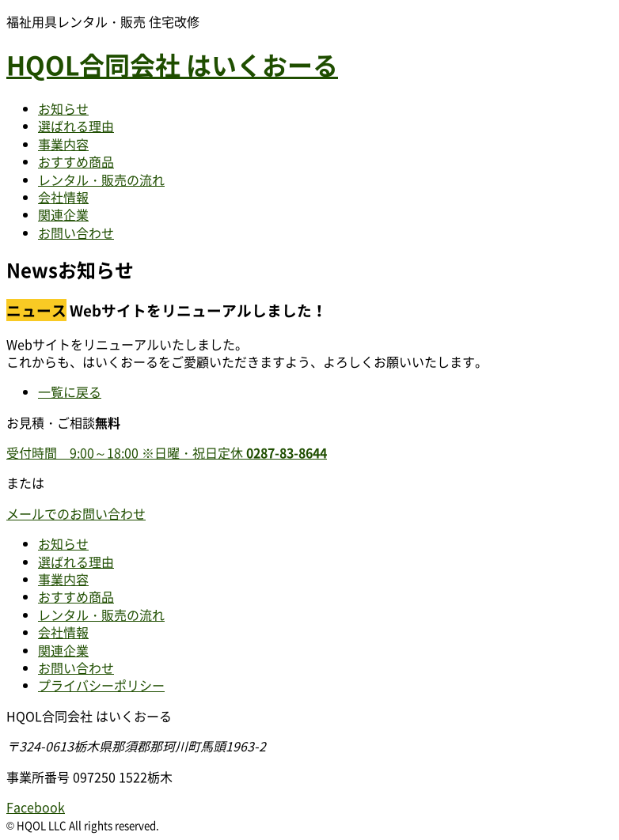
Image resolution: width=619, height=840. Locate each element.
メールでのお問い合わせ (76, 513)
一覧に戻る (70, 392)
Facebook (36, 807)
